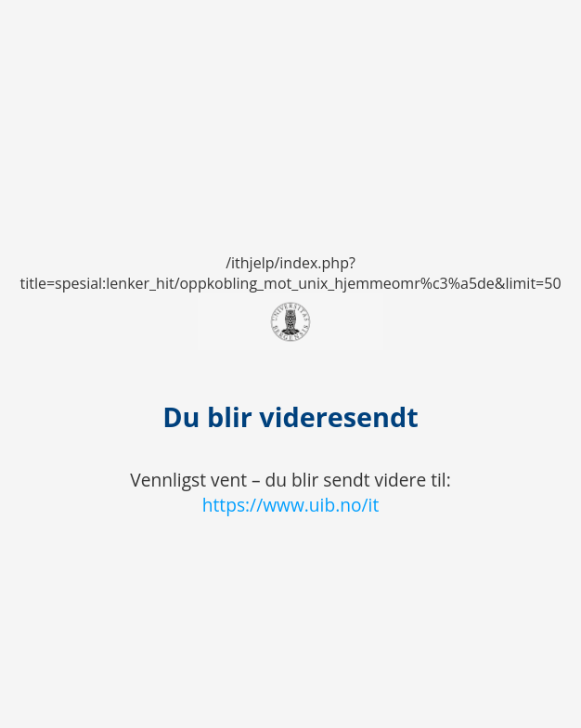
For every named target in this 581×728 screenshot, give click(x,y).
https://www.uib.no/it (291, 505)
